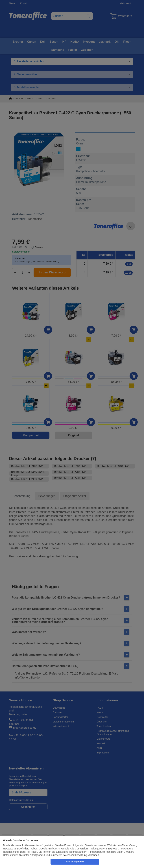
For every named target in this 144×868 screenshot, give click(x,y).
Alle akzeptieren (75, 862)
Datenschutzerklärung (75, 855)
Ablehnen (94, 855)
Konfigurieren (37, 855)
